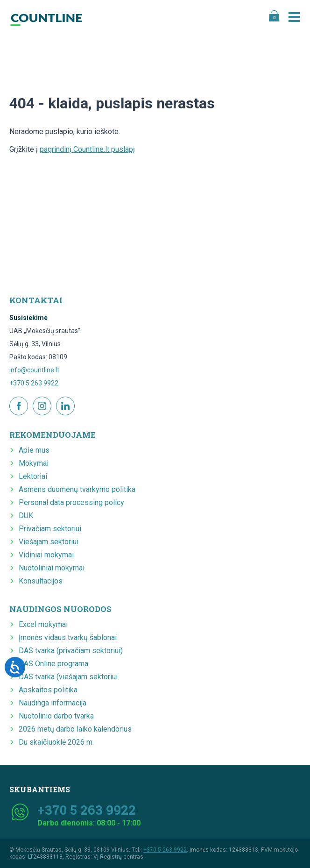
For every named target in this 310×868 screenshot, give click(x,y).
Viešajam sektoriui (49, 542)
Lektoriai (33, 476)
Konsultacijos (41, 581)
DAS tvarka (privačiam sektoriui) (71, 651)
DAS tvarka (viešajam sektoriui (68, 677)
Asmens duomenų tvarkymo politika (77, 489)
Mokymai (34, 463)
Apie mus (34, 450)
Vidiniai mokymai (46, 555)
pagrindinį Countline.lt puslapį (87, 149)
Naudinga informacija (53, 703)
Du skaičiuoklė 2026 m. (56, 742)
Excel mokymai (43, 624)
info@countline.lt (34, 370)
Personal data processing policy (71, 502)
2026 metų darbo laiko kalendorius (75, 729)
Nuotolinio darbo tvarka (56, 716)
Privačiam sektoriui (50, 529)
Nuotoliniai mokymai (52, 568)
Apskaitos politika (48, 690)
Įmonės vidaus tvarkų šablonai (68, 637)
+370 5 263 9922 (34, 383)
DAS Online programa (53, 664)
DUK (26, 516)
